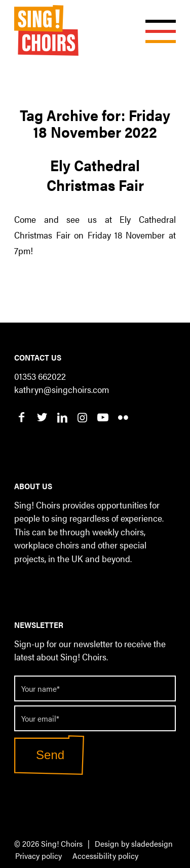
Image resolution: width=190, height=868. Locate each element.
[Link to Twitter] (42, 417)
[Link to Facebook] (22, 417)
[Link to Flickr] (123, 417)
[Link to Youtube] (103, 417)
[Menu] (156, 20)
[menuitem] (39, 856)
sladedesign (152, 843)
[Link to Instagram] (82, 417)
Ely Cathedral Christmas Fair (95, 175)
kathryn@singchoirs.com (62, 389)
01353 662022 (40, 376)
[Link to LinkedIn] (62, 417)
